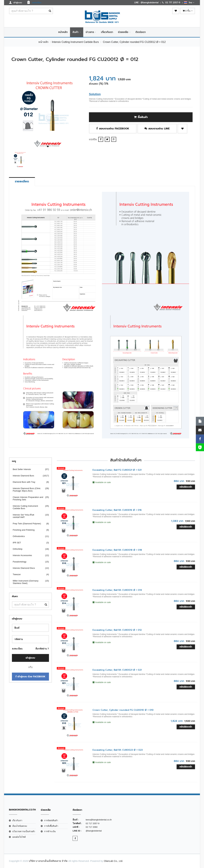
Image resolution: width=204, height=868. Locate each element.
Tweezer (29, 574)
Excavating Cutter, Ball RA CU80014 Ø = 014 (117, 590)
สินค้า (75, 32)
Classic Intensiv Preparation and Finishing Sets (29, 498)
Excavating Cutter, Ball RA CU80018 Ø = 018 (117, 550)
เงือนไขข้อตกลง (20, 826)
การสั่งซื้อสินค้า (51, 826)
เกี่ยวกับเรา (107, 32)
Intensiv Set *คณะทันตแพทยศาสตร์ (29, 516)
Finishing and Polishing (29, 530)
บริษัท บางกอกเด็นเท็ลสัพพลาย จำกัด (48, 861)
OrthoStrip (29, 549)
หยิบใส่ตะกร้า (186, 487)
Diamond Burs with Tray (29, 482)
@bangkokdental (94, 831)
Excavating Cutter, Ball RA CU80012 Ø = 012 (117, 630)
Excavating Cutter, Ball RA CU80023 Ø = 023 (118, 750)
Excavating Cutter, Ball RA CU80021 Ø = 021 (117, 670)
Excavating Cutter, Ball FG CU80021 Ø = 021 (117, 470)
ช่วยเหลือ (123, 32)
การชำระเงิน (50, 831)
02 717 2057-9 (93, 823)
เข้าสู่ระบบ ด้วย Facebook (30, 677)
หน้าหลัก (63, 32)
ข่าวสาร (90, 32)
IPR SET (29, 543)
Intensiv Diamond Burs (29, 476)
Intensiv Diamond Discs (29, 568)
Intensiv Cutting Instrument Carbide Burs (75, 42)
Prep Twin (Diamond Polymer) (29, 524)
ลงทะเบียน (17, 649)
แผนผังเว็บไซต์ (19, 837)
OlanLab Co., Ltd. (113, 861)
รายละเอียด (22, 181)
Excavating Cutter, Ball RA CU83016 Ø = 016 (117, 510)
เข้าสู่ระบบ (30, 658)
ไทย (189, 2)
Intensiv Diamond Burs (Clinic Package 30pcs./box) (29, 490)
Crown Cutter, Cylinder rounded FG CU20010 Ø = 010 (123, 710)
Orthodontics (29, 536)
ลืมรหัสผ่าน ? (42, 649)
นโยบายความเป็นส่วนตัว (24, 831)
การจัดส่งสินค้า (51, 820)
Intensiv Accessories (29, 555)
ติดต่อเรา (141, 32)
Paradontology (29, 562)
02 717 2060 (92, 827)
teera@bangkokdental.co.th (99, 820)
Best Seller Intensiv (29, 469)
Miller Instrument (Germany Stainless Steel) (29, 582)
